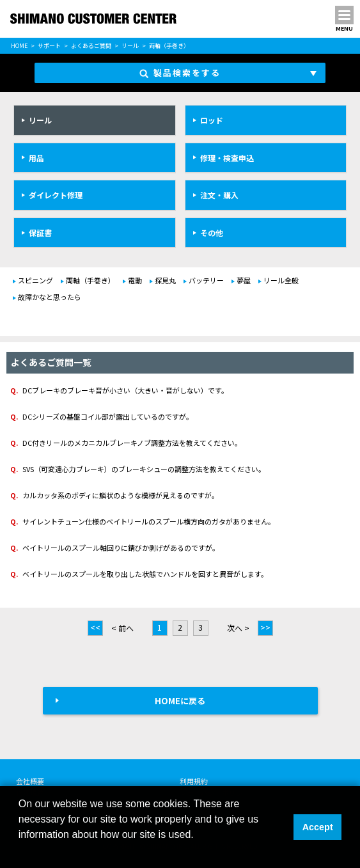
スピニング (35, 280)
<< (95, 627)
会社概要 (30, 781)
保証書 (40, 233)
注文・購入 (219, 195)
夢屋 (244, 280)
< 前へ (122, 628)
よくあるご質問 (91, 46)
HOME (19, 46)
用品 (36, 158)
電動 (135, 280)
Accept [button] (318, 827)
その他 (212, 233)
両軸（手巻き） (90, 280)
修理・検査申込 (227, 158)
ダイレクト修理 (56, 195)
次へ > (238, 628)
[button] (20, 851)
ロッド (212, 120)
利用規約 (194, 781)
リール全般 (281, 280)
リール (130, 46)
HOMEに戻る (180, 701)
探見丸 (165, 280)
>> (265, 627)
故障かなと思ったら (50, 297)
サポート (49, 46)
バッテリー (206, 280)
